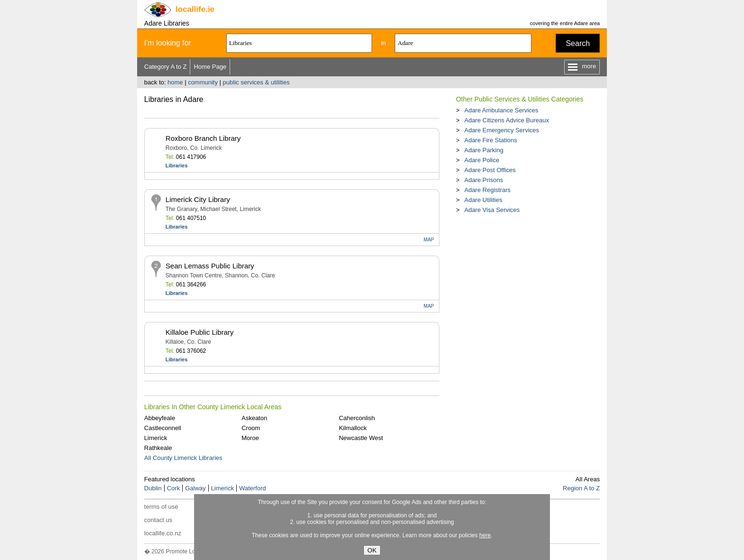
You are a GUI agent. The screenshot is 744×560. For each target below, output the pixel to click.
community (203, 82)
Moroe (250, 438)
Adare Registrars (487, 190)
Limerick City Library (198, 199)
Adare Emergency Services (502, 130)
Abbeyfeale (160, 418)
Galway (195, 488)
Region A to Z (581, 488)
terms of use (161, 507)
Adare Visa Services (492, 210)
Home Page (210, 67)
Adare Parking (484, 150)
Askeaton (254, 418)
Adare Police (482, 160)
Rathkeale (158, 448)
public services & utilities (256, 82)
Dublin (153, 488)
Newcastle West (361, 438)
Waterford (253, 488)
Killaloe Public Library (200, 332)
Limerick (156, 438)
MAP (429, 240)
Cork (173, 488)
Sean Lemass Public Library (210, 266)
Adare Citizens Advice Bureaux (506, 120)
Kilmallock (353, 428)
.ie (195, 9)
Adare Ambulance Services (501, 110)
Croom (251, 428)
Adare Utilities (483, 200)
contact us (158, 520)
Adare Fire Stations (490, 140)
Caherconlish (357, 418)
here (485, 535)
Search (578, 43)
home (175, 82)
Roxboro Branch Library (203, 138)
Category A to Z (166, 67)
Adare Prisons (484, 180)
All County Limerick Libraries (183, 458)
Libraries (177, 165)
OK (372, 550)
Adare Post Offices (490, 170)
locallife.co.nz (163, 533)
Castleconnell (163, 428)
